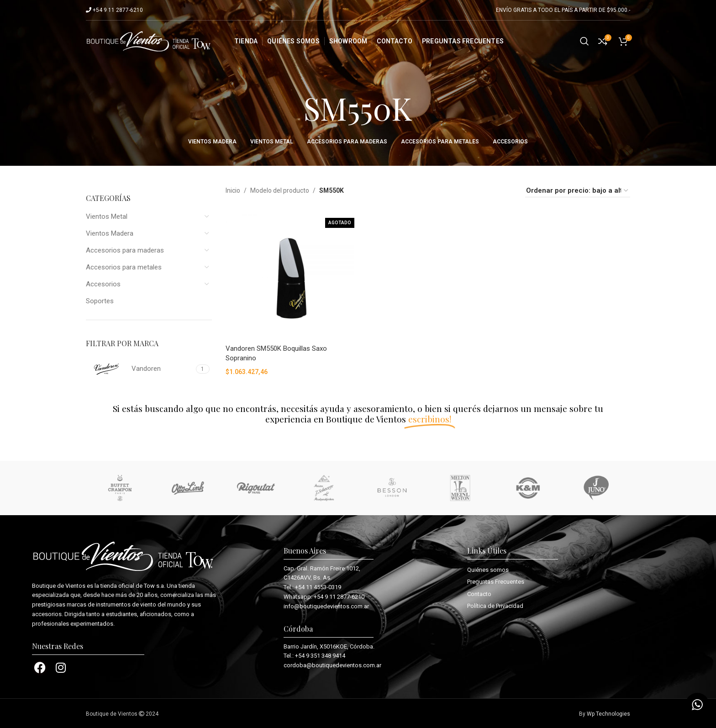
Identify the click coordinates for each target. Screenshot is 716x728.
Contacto (479, 594)
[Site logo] (149, 41)
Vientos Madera (110, 233)
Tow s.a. (155, 586)
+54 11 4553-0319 (318, 587)
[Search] (584, 41)
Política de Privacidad (495, 606)
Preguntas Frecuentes (496, 582)
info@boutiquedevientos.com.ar (326, 606)
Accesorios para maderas (125, 250)
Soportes (100, 301)
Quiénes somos (488, 570)
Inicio (233, 190)
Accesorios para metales (124, 267)
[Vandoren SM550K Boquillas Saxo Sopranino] (290, 275)
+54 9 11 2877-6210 (339, 597)
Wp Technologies (608, 714)
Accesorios (103, 284)
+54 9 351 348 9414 (320, 656)
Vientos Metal (107, 216)
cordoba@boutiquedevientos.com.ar (332, 665)
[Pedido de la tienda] (578, 191)
